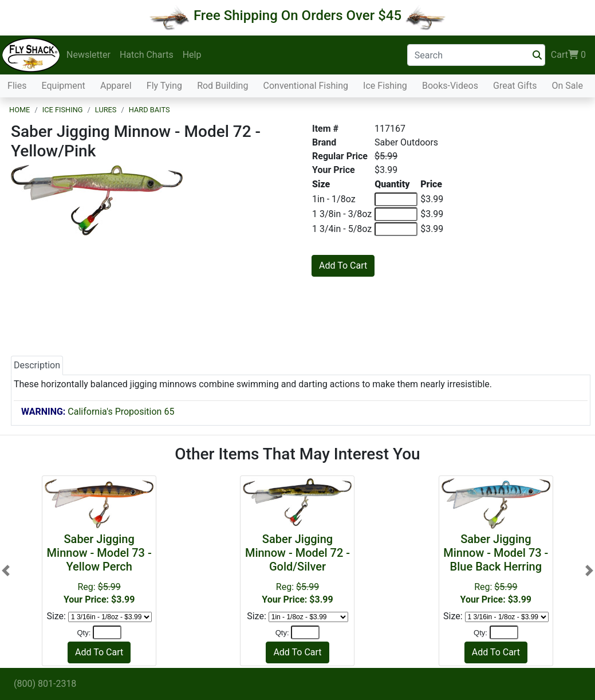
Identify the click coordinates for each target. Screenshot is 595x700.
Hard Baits (149, 110)
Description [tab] (37, 365)
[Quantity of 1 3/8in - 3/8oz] (396, 214)
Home (19, 110)
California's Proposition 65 (98, 412)
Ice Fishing (385, 86)
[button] (6, 571)
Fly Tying (164, 86)
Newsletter (88, 55)
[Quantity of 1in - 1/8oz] (396, 199)
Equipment (64, 86)
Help (192, 55)
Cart (568, 55)
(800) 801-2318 (45, 684)
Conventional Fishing (306, 86)
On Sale (567, 86)
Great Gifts (515, 86)
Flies (17, 86)
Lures (106, 110)
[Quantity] (107, 632)
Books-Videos (450, 86)
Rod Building (222, 86)
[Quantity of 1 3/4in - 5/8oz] (396, 229)
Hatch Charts (147, 55)
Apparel (116, 86)
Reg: (99, 569)
